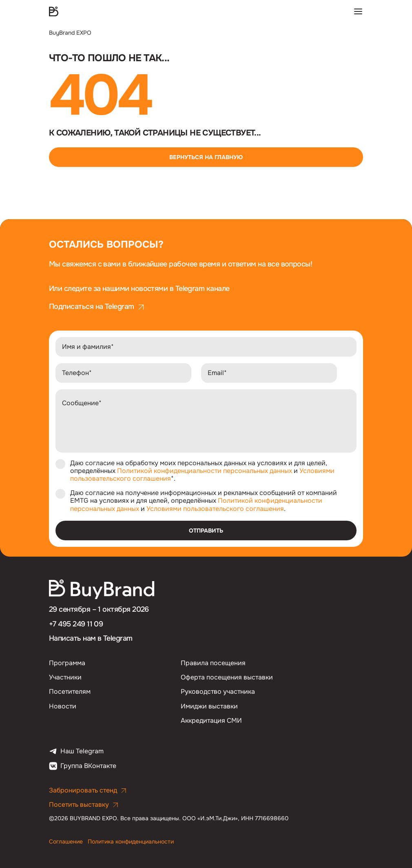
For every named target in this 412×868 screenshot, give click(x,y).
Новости (63, 706)
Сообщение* (82, 403)
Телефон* (77, 373)
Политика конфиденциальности (131, 841)
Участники (65, 677)
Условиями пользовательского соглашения (215, 509)
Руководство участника (218, 692)
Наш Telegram (76, 751)
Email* (217, 373)
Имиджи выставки (209, 706)
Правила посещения (213, 663)
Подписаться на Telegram (97, 307)
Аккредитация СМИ (211, 720)
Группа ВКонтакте (83, 766)
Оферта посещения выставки (227, 677)
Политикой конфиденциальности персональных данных (205, 471)
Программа (67, 663)
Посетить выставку (84, 805)
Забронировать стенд (88, 790)
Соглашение (67, 841)
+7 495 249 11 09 (76, 624)
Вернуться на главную (206, 157)
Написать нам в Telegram (91, 638)
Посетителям (70, 692)
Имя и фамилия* (88, 347)
